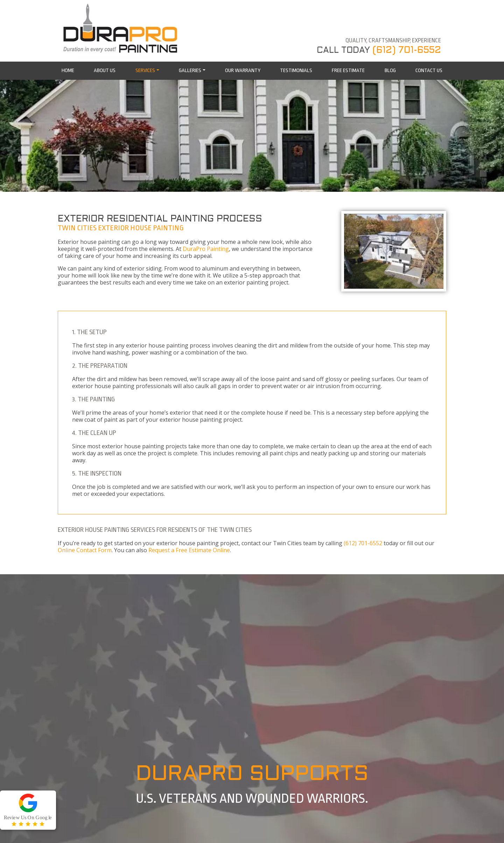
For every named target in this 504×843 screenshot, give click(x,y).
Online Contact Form (85, 550)
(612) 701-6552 (407, 50)
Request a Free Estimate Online (189, 550)
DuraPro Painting (206, 249)
